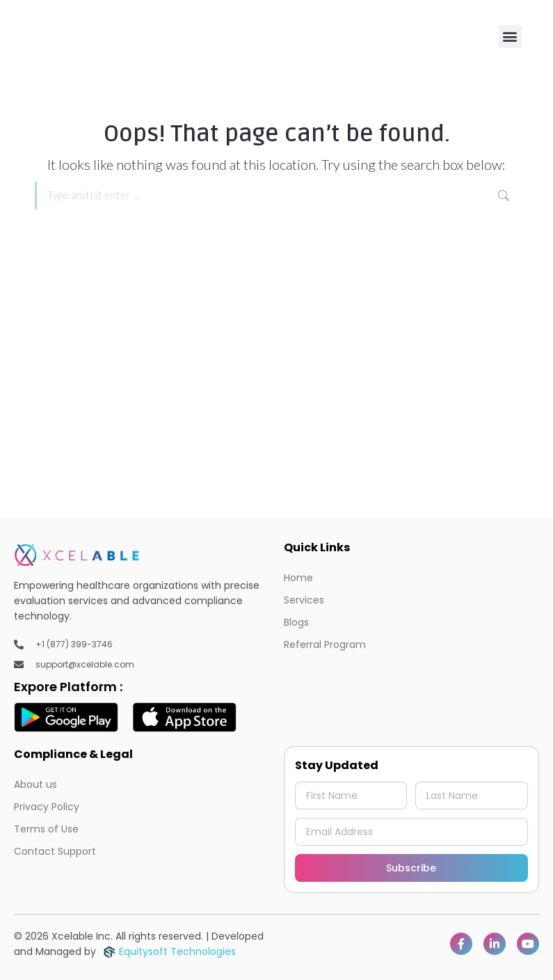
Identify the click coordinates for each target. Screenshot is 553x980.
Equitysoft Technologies (169, 951)
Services (304, 600)
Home (298, 578)
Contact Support (55, 851)
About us (35, 784)
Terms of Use (46, 829)
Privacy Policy (47, 807)
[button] (510, 37)
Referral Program (325, 645)
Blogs (296, 622)
